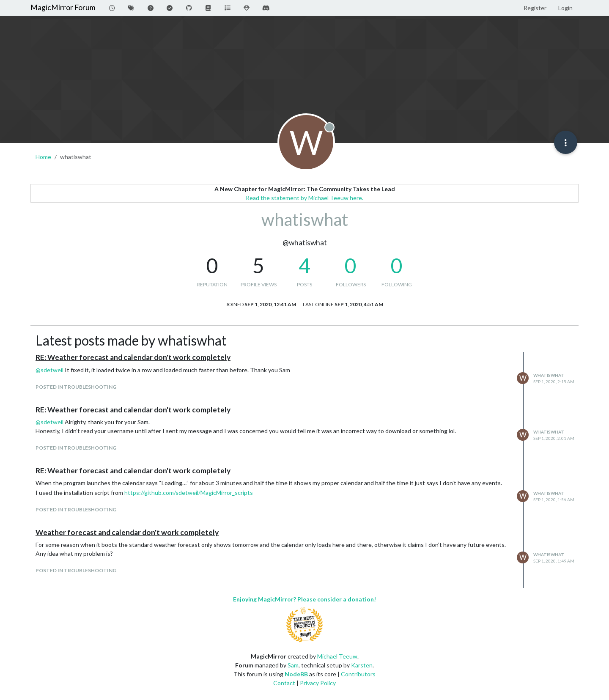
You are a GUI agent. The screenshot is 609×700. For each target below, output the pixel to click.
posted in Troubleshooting (76, 387)
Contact (284, 683)
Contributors (358, 674)
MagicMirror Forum (63, 7)
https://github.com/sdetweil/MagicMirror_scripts (189, 493)
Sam (293, 665)
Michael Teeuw (337, 656)
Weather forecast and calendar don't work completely (127, 532)
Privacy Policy (318, 683)
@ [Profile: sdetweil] (49, 370)
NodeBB (296, 674)
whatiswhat (549, 375)
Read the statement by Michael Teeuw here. (304, 198)
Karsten (362, 665)
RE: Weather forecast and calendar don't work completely (133, 357)
